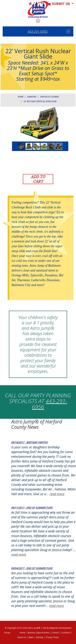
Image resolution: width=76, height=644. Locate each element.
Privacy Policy (52, 637)
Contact (55, 633)
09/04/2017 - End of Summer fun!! (32, 568)
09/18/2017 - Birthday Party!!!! (30, 442)
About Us (22, 637)
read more (57, 494)
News (31, 637)
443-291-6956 (37, 31)
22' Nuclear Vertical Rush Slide (40, 101)
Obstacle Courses (49, 97)
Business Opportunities (38, 633)
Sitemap (40, 637)
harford (32, 97)
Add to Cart (38, 179)
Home (20, 97)
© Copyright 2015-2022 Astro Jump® (23, 628)
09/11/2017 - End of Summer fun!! (32, 508)
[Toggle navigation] (68, 31)
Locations (66, 633)
